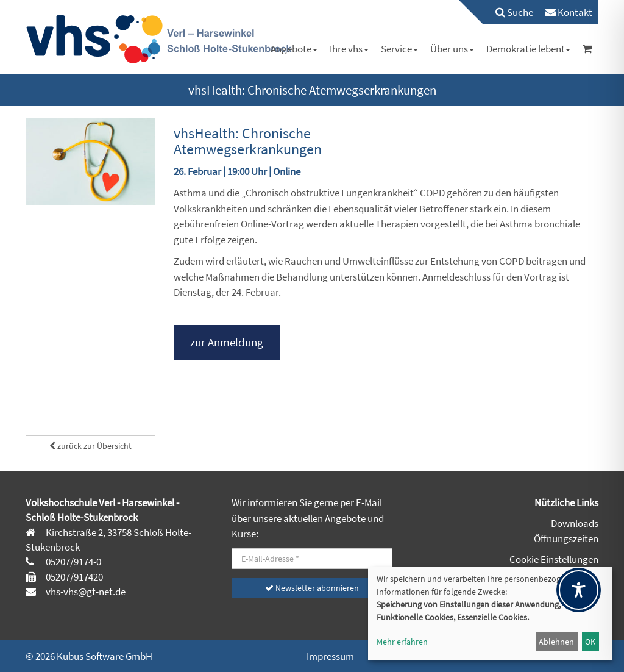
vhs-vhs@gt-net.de (85, 592)
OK (590, 642)
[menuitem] (508, 12)
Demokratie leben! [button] (528, 49)
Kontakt (569, 12)
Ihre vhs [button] (349, 49)
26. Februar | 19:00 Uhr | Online (237, 171)
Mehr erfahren (402, 642)
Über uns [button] (452, 49)
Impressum (330, 656)
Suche (514, 12)
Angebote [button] (294, 49)
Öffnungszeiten (566, 538)
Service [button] (399, 49)
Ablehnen (556, 642)
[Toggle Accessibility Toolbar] (579, 590)
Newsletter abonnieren (312, 588)
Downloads (575, 523)
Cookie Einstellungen (554, 559)
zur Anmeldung (227, 342)
